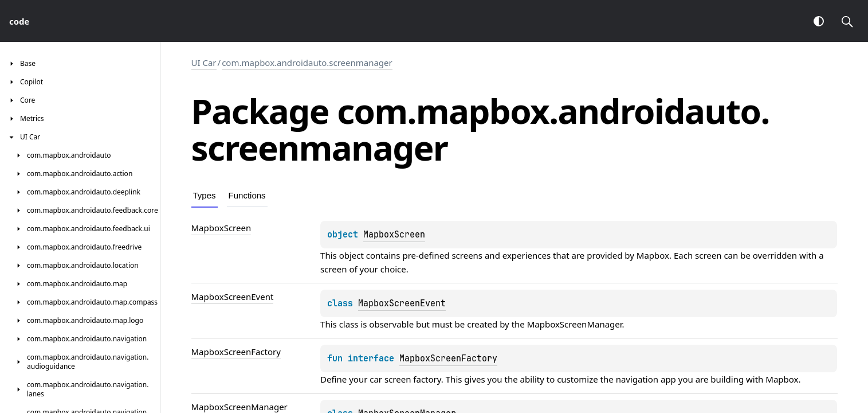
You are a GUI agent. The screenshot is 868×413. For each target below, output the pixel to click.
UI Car (204, 63)
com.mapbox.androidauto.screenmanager (307, 63)
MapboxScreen (394, 235)
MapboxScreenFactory (448, 359)
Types (205, 195)
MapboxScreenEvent (402, 303)
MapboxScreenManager (575, 324)
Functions (247, 195)
